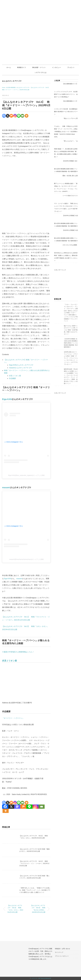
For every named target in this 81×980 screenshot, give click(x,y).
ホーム (9, 67)
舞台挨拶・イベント (39, 67)
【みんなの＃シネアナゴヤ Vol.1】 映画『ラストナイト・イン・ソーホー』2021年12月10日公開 (34, 863)
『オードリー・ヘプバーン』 (13, 718)
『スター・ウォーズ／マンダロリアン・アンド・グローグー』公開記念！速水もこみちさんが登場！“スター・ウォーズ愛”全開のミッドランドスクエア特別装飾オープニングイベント (71, 313)
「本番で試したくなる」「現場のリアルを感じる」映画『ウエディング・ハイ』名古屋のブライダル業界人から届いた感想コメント (35, 890)
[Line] (19, 116)
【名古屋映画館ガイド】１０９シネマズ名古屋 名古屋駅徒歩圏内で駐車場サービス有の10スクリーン (66, 108)
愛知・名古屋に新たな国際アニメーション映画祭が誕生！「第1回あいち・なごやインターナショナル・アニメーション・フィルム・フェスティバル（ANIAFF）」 (66, 184)
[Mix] (11, 116)
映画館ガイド (22, 67)
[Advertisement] (66, 282)
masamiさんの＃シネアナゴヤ (20, 368)
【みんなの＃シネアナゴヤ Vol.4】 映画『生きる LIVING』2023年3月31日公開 (38, 909)
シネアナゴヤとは (40, 72)
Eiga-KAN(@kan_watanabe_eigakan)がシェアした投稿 (26, 475)
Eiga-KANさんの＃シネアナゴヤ (21, 365)
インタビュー (56, 67)
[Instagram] (15, 116)
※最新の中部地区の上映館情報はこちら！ (18, 652)
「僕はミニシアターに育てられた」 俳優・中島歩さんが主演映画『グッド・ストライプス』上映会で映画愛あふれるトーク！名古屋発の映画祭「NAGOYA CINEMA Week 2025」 (66, 128)
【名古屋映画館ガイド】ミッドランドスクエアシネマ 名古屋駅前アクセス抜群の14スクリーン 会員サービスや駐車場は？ (66, 90)
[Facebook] (4, 116)
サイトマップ (59, 952)
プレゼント (71, 67)
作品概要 (12, 378)
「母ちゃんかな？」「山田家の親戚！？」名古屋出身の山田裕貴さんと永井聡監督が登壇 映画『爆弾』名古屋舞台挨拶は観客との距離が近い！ (66, 149)
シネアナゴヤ (34, 978)
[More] (27, 116)
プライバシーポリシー (62, 956)
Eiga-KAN (7, 399)
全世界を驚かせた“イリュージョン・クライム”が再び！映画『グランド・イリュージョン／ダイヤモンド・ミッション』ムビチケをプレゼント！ (71, 358)
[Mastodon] (17, 807)
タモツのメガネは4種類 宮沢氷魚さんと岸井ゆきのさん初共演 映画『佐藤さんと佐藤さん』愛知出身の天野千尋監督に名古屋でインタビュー (66, 253)
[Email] (22, 116)
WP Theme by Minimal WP (45, 978)
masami (6, 487)
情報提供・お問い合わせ (62, 949)
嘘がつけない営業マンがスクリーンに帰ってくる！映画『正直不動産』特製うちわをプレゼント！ (71, 330)
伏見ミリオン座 (15, 376)
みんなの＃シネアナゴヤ (12, 81)
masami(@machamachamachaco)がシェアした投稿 (26, 559)
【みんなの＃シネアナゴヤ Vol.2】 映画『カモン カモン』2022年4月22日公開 (15, 909)
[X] (8, 116)
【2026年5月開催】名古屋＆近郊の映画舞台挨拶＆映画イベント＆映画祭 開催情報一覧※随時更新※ (71, 343)
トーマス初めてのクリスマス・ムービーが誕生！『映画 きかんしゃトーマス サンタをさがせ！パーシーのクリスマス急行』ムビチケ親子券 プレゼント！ (66, 203)
